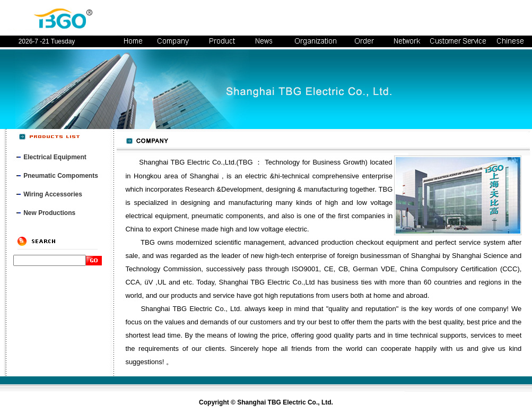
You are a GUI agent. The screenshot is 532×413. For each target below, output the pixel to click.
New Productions (49, 213)
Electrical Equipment (55, 157)
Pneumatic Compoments (61, 176)
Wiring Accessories (53, 194)
